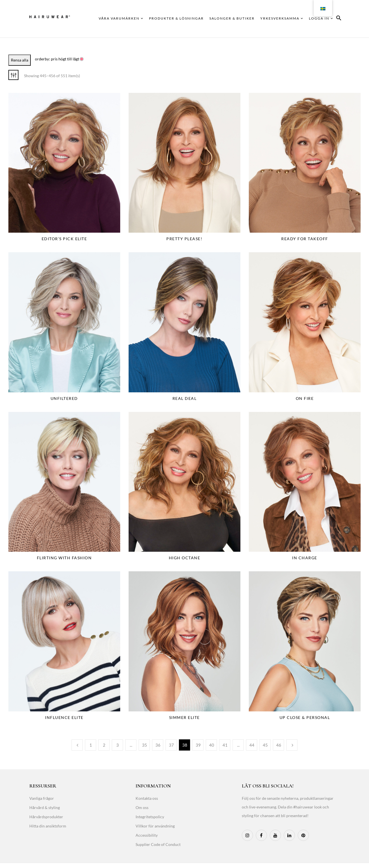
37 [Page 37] (171, 745)
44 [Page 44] (252, 745)
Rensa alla (20, 60)
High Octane (185, 558)
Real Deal (185, 398)
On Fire (305, 398)
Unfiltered (64, 398)
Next (292, 745)
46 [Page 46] (279, 745)
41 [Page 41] (225, 745)
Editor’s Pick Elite (64, 239)
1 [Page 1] (91, 745)
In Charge (305, 558)
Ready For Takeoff (305, 239)
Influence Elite (64, 717)
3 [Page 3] (118, 745)
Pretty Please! (184, 239)
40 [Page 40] (212, 745)
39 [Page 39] (198, 745)
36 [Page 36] (158, 745)
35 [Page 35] (145, 745)
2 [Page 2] (104, 745)
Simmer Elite (184, 717)
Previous (77, 745)
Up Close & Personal (305, 717)
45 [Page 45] (265, 745)
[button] (339, 19)
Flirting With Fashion (64, 558)
